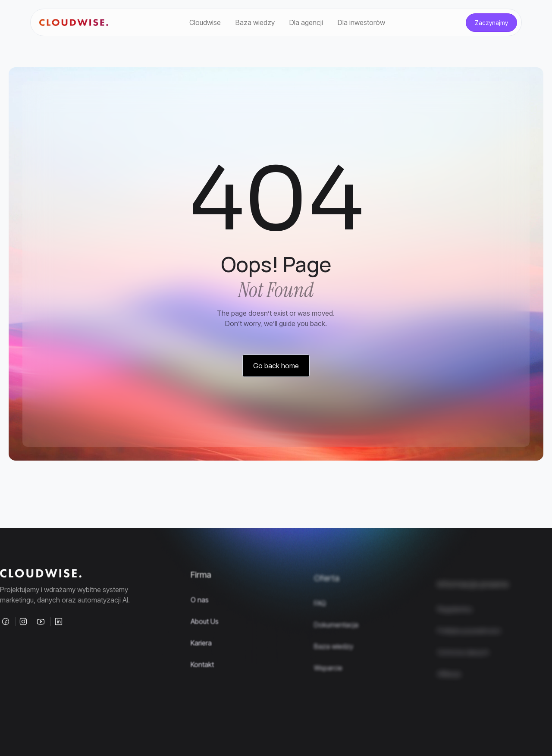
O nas (200, 621)
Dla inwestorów (361, 22)
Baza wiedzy (255, 22)
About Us (205, 643)
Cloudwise (205, 22)
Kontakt (202, 686)
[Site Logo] (74, 23)
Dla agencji (306, 22)
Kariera (201, 665)
